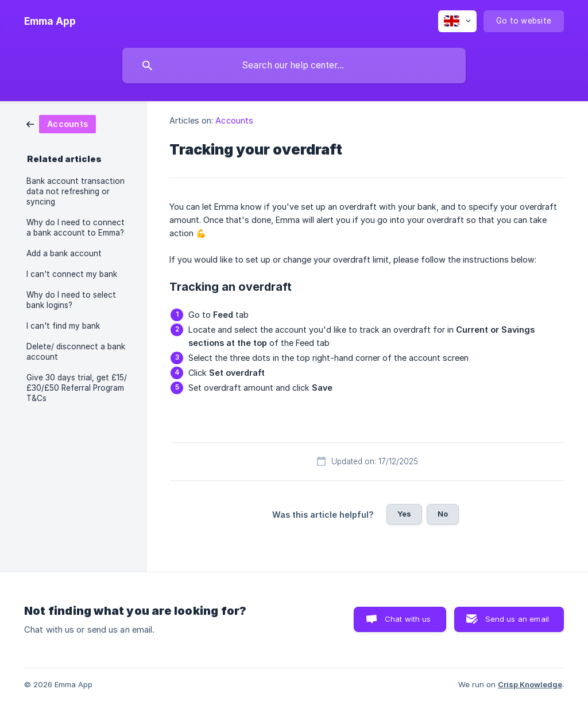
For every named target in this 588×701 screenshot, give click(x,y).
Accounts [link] (234, 120)
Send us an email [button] (517, 619)
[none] (50, 21)
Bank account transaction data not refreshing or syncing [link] (76, 191)
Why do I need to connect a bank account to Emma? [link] (76, 228)
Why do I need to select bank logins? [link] (71, 300)
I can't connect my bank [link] (72, 274)
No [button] (443, 514)
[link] (61, 123)
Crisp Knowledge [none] (530, 684)
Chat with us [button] (408, 619)
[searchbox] (294, 66)
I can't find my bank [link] (63, 326)
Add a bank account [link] (64, 253)
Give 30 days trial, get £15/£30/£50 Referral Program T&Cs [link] (77, 388)
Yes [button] (404, 514)
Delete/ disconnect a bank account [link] (76, 352)
